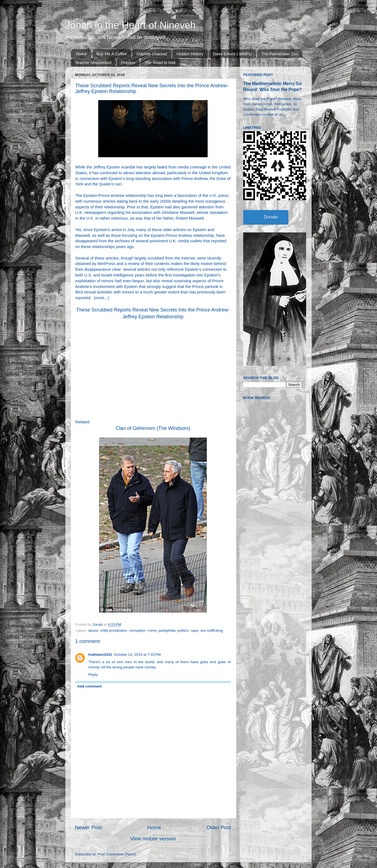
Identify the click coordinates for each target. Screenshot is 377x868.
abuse (93, 630)
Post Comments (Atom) (117, 854)
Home (82, 54)
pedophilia (167, 630)
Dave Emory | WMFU (232, 54)
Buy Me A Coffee (112, 54)
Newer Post (88, 827)
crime (152, 630)
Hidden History (190, 54)
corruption (137, 630)
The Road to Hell (160, 62)
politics (183, 630)
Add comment (89, 686)
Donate (271, 217)
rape (195, 630)
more (100, 298)
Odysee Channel (152, 54)
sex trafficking (211, 630)
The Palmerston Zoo (280, 54)
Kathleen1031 (100, 655)
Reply (93, 675)
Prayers (128, 62)
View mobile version (153, 839)
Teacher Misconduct (93, 62)
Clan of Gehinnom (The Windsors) (153, 428)
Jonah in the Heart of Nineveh (130, 25)
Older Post (219, 827)
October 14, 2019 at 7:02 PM (137, 655)
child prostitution (114, 630)
